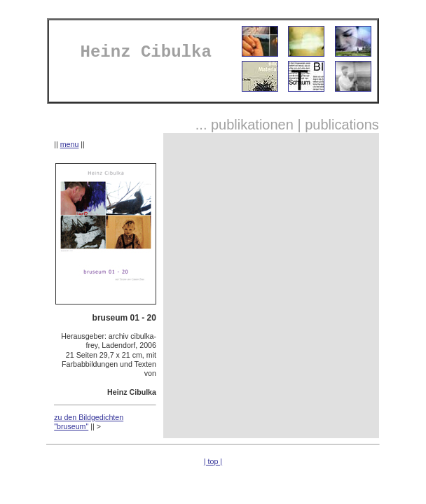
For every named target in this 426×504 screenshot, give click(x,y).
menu (70, 144)
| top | (213, 461)
